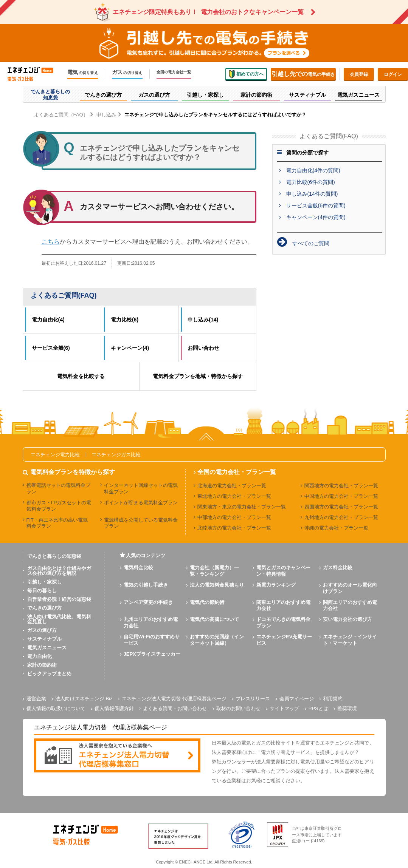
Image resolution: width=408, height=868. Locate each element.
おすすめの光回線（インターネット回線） (217, 640)
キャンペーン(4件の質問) (316, 217)
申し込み (106, 115)
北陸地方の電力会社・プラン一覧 (234, 528)
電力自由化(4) (48, 320)
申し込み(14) (203, 320)
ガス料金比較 (338, 568)
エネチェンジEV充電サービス (284, 640)
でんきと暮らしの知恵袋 (54, 556)
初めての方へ (246, 74)
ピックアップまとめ (49, 674)
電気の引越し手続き (146, 585)
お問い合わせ (203, 348)
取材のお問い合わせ (238, 708)
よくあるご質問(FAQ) (64, 295)
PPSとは (318, 708)
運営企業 (36, 699)
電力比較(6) (125, 320)
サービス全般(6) (51, 348)
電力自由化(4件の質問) (313, 170)
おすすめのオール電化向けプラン (350, 588)
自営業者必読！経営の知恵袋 (59, 599)
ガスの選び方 (42, 630)
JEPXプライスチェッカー (152, 654)
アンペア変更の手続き (148, 602)
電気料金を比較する (81, 376)
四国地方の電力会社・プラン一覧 (341, 507)
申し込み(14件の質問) (312, 194)
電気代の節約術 (207, 602)
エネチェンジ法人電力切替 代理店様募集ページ (174, 699)
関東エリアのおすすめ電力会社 (283, 605)
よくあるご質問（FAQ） (61, 115)
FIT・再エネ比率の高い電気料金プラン (57, 523)
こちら (51, 242)
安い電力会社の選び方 (347, 619)
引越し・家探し (44, 582)
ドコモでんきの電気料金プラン (283, 622)
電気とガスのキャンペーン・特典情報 (283, 571)
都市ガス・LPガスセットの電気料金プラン (59, 506)
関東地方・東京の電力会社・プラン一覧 (242, 507)
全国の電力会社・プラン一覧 (237, 472)
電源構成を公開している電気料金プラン (141, 523)
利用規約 (333, 699)
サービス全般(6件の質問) (316, 205)
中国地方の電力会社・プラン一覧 (341, 496)
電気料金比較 (138, 568)
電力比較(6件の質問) (311, 182)
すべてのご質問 (311, 243)
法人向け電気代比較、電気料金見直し (59, 619)
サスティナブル (44, 639)
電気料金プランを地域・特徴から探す (198, 376)
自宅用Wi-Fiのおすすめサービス (152, 640)
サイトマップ (284, 708)
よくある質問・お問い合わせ (175, 708)
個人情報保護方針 (114, 708)
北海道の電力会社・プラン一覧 (232, 486)
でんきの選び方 (44, 608)
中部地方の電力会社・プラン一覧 (234, 517)
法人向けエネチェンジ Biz (84, 699)
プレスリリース (253, 699)
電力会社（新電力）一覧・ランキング (214, 571)
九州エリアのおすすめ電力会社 (151, 622)
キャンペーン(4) (130, 348)
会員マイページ (297, 699)
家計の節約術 (42, 665)
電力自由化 (40, 656)
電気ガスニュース (47, 648)
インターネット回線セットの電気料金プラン (141, 488)
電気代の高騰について (214, 619)
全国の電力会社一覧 (174, 72)
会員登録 (359, 74)
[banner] (117, 756)
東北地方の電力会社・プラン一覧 (234, 496)
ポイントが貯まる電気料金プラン (141, 503)
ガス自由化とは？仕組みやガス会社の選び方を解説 (59, 571)
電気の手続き (303, 74)
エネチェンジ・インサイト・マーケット (350, 640)
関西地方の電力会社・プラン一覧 (341, 486)
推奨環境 (347, 708)
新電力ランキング (276, 585)
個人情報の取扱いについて (56, 708)
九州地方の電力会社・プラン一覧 (341, 517)
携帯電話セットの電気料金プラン (58, 488)
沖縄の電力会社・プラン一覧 (336, 528)
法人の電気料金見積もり (217, 585)
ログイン (393, 74)
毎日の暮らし (42, 591)
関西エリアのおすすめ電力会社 (350, 605)
